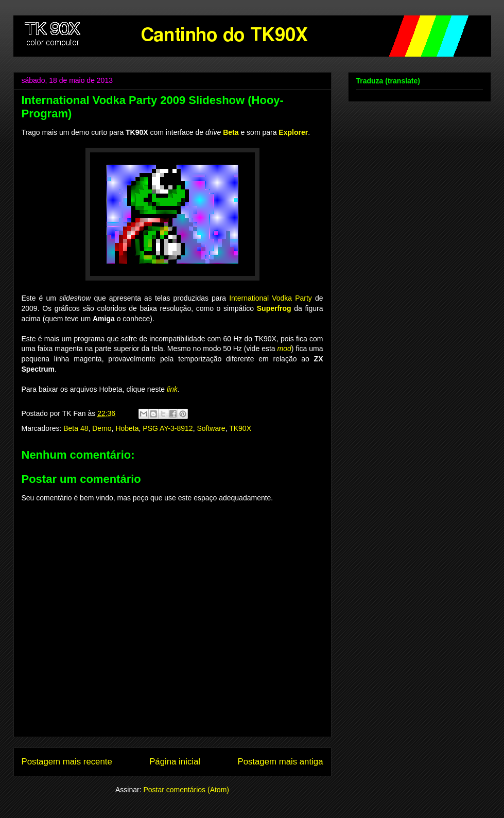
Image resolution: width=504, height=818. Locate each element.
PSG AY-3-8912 (168, 428)
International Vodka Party (271, 298)
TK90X (240, 428)
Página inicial (175, 762)
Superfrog (274, 308)
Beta (231, 132)
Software (211, 428)
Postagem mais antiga (280, 762)
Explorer (293, 132)
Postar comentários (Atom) (186, 790)
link (172, 389)
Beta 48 (76, 428)
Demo (102, 428)
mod (284, 349)
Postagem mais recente (67, 762)
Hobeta (127, 428)
